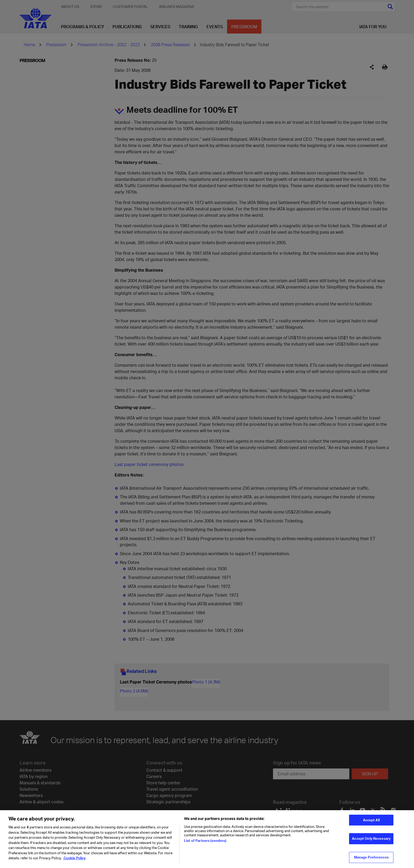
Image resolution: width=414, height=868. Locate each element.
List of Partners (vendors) (205, 847)
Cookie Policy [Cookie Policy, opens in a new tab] (74, 865)
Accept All (371, 827)
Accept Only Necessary (371, 845)
